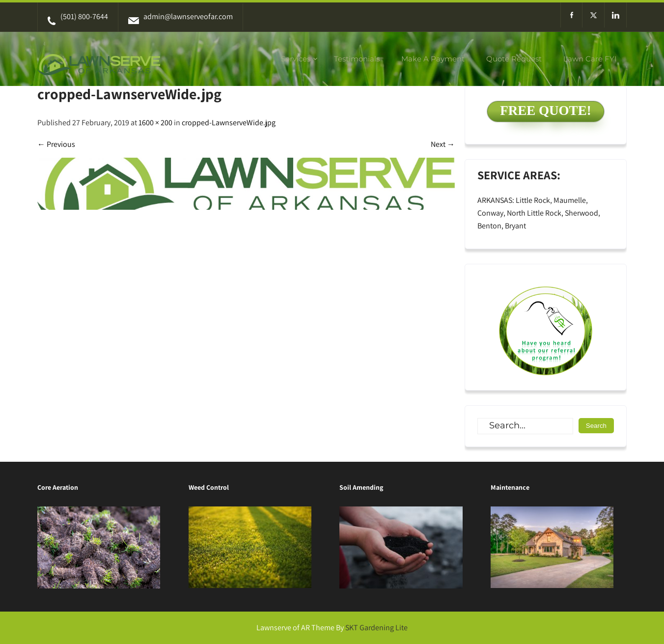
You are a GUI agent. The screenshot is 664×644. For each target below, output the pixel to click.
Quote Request (514, 59)
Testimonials (357, 59)
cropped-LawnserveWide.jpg (229, 123)
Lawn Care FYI (590, 59)
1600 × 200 (155, 123)
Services (296, 59)
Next (443, 144)
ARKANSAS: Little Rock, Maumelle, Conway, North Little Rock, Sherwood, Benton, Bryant (539, 213)
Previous (56, 144)
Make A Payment (433, 59)
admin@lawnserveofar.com (180, 16)
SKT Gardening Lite (376, 628)
